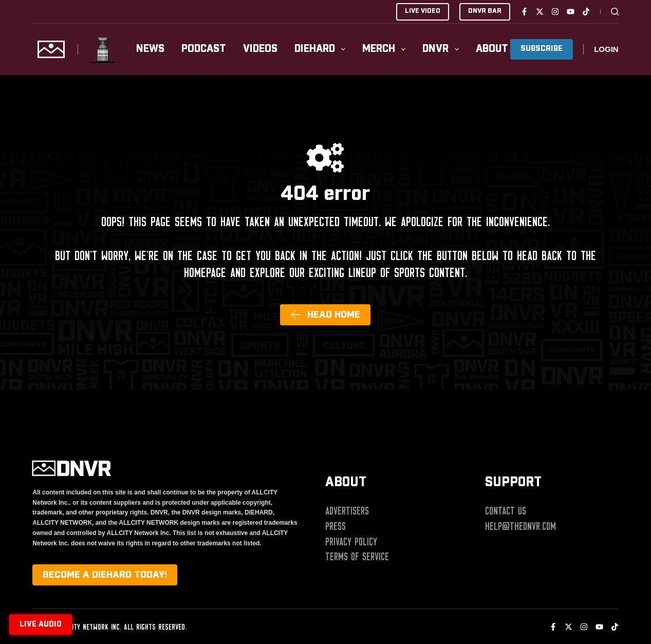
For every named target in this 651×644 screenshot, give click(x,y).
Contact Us (506, 511)
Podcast (204, 49)
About (499, 49)
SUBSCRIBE (542, 49)
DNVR (443, 49)
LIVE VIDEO (423, 11)
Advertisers (347, 511)
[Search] (615, 12)
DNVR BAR (485, 11)
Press (336, 526)
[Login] (606, 50)
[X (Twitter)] (540, 12)
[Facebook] (524, 12)
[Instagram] (555, 12)
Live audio (41, 624)
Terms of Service (357, 557)
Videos (260, 49)
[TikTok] (586, 12)
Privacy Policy (351, 542)
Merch (386, 49)
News (150, 49)
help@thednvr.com (520, 526)
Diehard (322, 49)
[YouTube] (571, 12)
